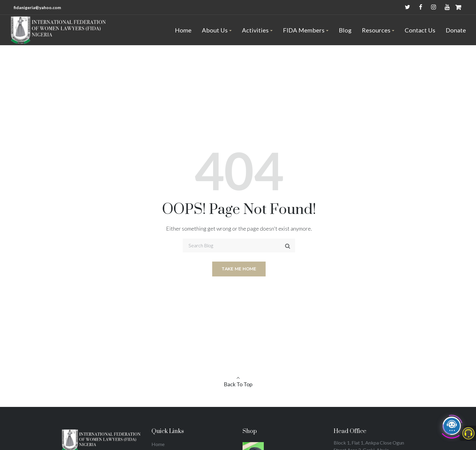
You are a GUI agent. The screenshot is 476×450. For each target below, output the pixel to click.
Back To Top (238, 384)
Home (158, 444)
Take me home (239, 269)
